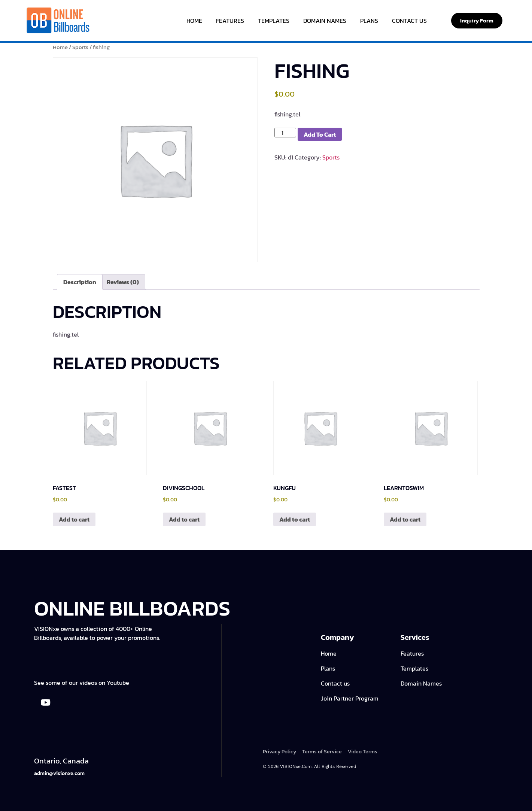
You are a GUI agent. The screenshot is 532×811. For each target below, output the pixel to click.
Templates (274, 21)
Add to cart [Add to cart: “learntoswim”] (405, 519)
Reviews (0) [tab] (123, 282)
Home (194, 21)
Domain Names (325, 21)
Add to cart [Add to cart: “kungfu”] (295, 519)
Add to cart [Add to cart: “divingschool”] (184, 519)
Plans (369, 21)
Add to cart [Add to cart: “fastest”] (74, 519)
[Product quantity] (285, 133)
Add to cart (320, 134)
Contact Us (409, 21)
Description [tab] (80, 282)
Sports (80, 47)
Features (230, 21)
